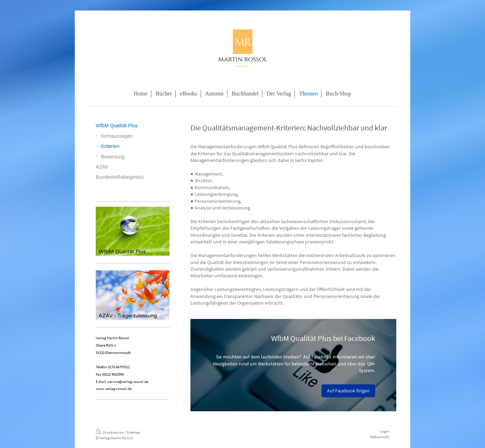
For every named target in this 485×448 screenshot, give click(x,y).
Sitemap (133, 432)
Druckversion (110, 432)
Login (385, 431)
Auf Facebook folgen (348, 391)
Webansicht (380, 437)
